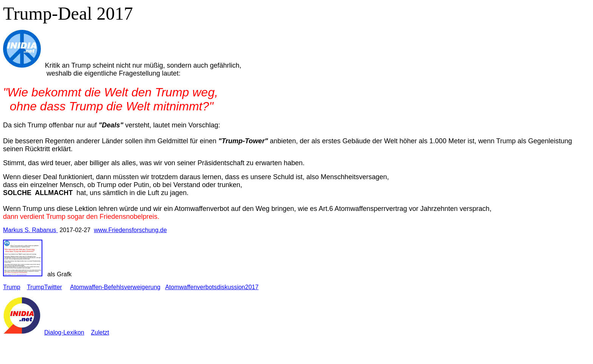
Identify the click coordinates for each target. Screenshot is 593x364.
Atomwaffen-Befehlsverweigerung (115, 287)
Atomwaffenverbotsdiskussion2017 (212, 287)
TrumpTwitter (44, 287)
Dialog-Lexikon (64, 332)
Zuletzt (100, 332)
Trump (12, 287)
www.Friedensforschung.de (130, 230)
